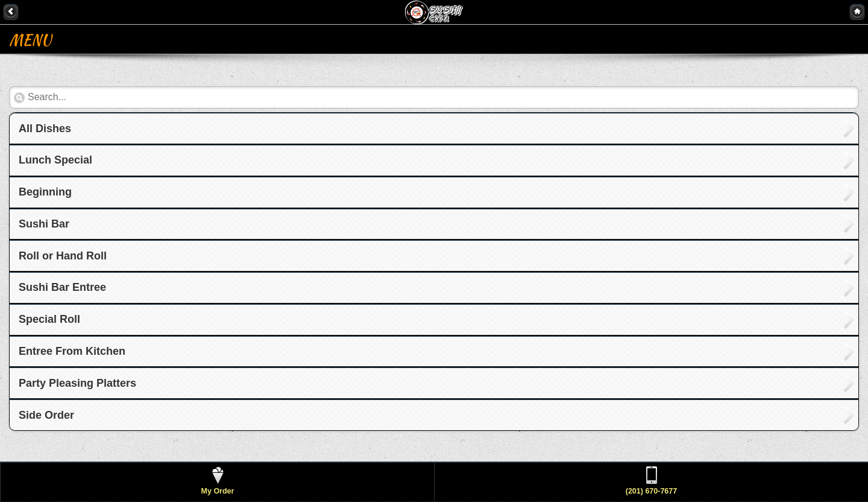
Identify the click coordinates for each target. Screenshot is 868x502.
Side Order (46, 415)
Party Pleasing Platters (77, 383)
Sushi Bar (44, 224)
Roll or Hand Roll (63, 256)
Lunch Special (55, 160)
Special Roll (49, 319)
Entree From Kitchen (72, 351)
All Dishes (45, 129)
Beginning (45, 192)
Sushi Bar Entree (62, 287)
